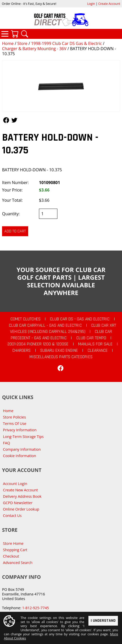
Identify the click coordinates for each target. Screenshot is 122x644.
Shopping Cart (15, 550)
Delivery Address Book (22, 496)
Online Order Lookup (21, 509)
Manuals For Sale (95, 344)
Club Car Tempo (91, 338)
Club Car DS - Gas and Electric (80, 319)
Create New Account (21, 490)
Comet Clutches (26, 319)
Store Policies (14, 417)
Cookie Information (20, 456)
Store (22, 43)
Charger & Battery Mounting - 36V (34, 49)
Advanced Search (18, 563)
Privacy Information (20, 430)
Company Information (22, 449)
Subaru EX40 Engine (59, 351)
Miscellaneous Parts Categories (61, 357)
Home (8, 43)
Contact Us (12, 516)
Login (91, 4)
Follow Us (6, 120)
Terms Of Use (15, 423)
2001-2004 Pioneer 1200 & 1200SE (38, 344)
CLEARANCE (98, 351)
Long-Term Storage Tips (23, 437)
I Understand (103, 620)
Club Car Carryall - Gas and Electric (45, 325)
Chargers (21, 351)
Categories (5, 34)
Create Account (109, 4)
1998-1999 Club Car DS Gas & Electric (66, 43)
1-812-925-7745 (35, 608)
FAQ (7, 443)
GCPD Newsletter (18, 503)
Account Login (15, 484)
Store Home (13, 543)
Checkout (11, 556)
